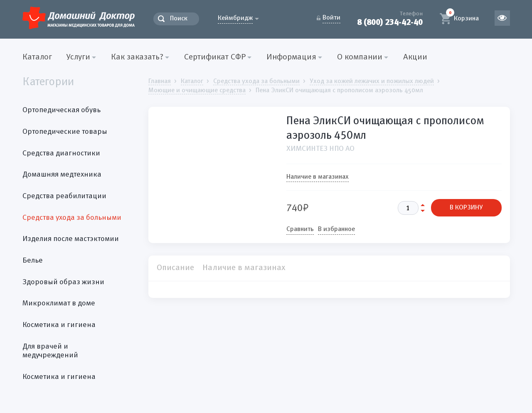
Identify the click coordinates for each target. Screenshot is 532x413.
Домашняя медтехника (62, 175)
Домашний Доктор (79, 18)
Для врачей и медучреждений (50, 351)
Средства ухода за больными (72, 218)
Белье (33, 261)
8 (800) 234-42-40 (390, 22)
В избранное (336, 229)
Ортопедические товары (65, 132)
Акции (415, 57)
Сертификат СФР (215, 57)
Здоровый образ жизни (63, 282)
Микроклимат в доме (59, 303)
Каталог (37, 57)
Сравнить (300, 229)
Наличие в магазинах (318, 177)
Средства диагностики (61, 153)
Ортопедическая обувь (62, 110)
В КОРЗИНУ (466, 208)
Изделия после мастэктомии (71, 239)
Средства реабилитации (64, 196)
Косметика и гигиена (59, 325)
